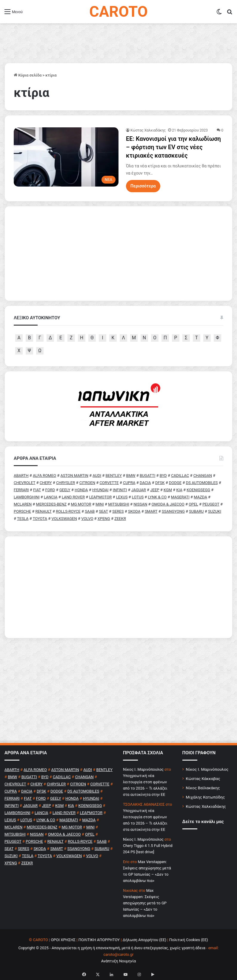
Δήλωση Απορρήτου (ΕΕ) (144, 940)
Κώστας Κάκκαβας (203, 778)
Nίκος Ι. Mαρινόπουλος (143, 769)
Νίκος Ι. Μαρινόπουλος (207, 769)
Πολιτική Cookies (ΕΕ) (189, 940)
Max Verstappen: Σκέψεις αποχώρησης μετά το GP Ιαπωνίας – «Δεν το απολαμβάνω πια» (145, 903)
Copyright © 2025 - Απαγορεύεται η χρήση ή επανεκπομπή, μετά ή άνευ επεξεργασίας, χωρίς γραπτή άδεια (112, 948)
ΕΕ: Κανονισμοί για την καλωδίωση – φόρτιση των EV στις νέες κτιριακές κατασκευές (173, 147)
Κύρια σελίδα (28, 75)
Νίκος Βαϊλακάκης (203, 788)
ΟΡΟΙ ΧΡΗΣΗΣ (63, 940)
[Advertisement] (119, 587)
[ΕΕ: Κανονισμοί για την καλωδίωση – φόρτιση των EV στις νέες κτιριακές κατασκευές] (66, 157)
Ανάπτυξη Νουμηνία (119, 961)
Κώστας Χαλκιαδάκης (148, 130)
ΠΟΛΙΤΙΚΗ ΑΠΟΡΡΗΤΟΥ (99, 940)
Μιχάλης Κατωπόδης (206, 797)
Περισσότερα (143, 186)
